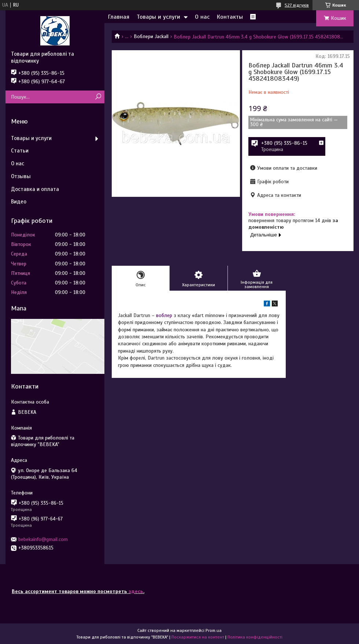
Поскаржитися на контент (198, 637)
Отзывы (21, 176)
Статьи (20, 151)
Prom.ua (214, 630)
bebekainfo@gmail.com (43, 539)
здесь (136, 591)
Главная (119, 17)
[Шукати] (98, 97)
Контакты (230, 17)
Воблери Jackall (151, 36)
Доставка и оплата (35, 189)
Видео (19, 202)
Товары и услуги (158, 17)
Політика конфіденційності (255, 637)
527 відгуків (297, 5)
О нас (202, 17)
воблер (164, 315)
